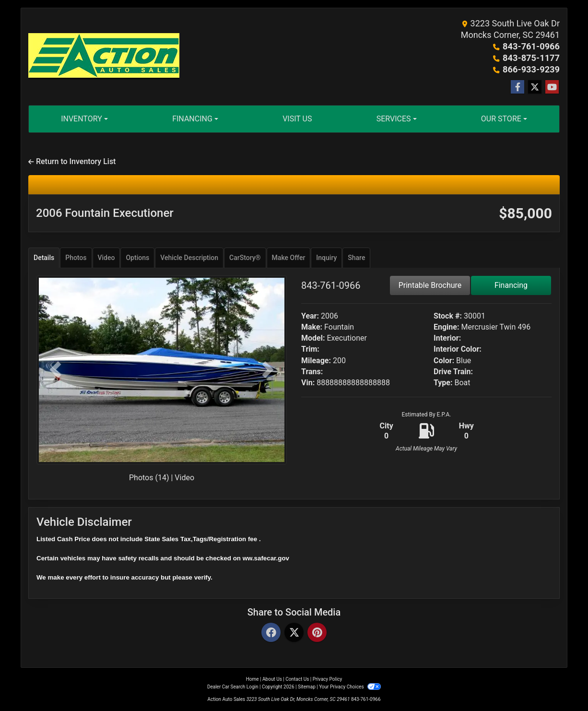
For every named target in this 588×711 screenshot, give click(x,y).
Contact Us (297, 679)
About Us (272, 679)
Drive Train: (453, 372)
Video (184, 478)
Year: (310, 316)
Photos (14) (149, 478)
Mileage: (316, 361)
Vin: (308, 383)
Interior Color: (458, 349)
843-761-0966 (532, 46)
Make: (312, 327)
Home (253, 679)
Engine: (446, 327)
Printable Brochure (430, 285)
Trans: (312, 372)
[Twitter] (294, 633)
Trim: (310, 349)
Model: (313, 338)
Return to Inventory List (72, 161)
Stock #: (448, 316)
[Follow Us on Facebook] (517, 87)
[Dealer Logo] (104, 57)
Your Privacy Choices (350, 687)
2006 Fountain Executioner (105, 213)
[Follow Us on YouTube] (552, 87)
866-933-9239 (532, 69)
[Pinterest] (317, 633)
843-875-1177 (532, 58)
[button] (55, 370)
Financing (511, 285)
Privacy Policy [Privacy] (328, 679)
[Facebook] (271, 633)
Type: (443, 383)
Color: (444, 361)
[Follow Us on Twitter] (535, 87)
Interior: (447, 338)
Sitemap (307, 687)
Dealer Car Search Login (233, 687)
